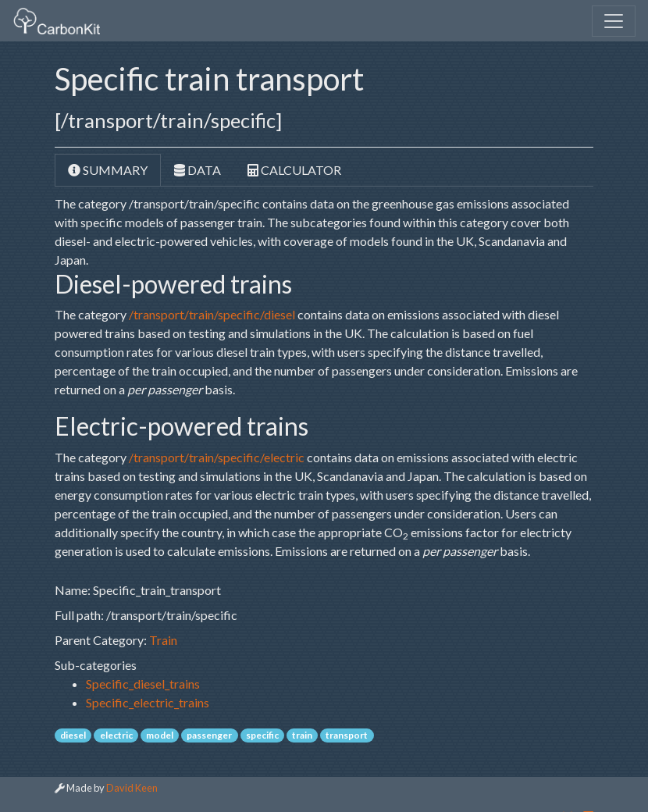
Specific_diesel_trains (143, 684)
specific (262, 735)
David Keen (132, 788)
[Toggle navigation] (614, 21)
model (160, 735)
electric (116, 735)
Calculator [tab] (294, 170)
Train (163, 640)
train (302, 735)
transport (347, 735)
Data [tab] (198, 170)
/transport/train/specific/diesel (212, 314)
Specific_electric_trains (148, 702)
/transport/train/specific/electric (217, 457)
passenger (209, 735)
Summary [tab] (108, 170)
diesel (73, 735)
